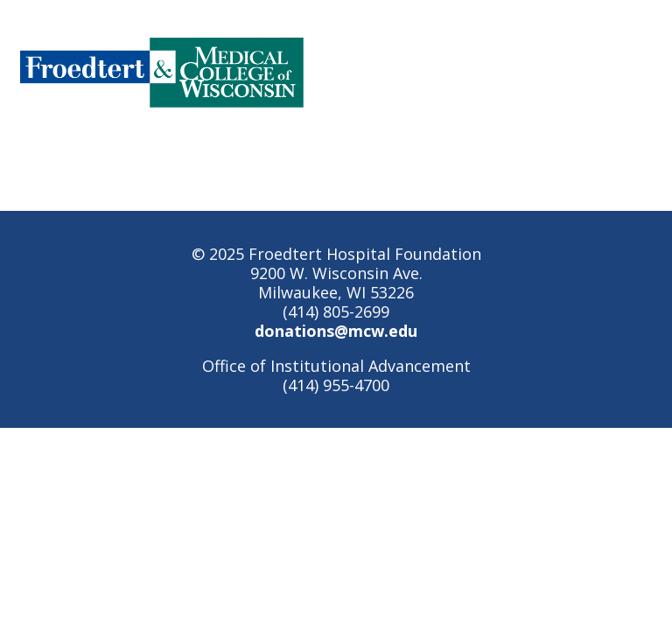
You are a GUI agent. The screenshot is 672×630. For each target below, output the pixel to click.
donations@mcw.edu (336, 331)
